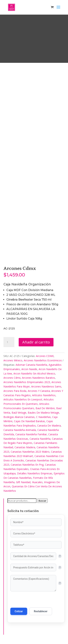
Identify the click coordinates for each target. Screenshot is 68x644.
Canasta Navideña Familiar (31, 434)
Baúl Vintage (19, 413)
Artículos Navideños (44, 395)
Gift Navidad (23, 482)
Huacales (37, 482)
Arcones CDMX (45, 356)
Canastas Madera (25, 447)
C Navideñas (43, 417)
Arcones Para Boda (15, 391)
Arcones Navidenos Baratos (38, 378)
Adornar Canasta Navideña (31, 365)
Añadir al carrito (36, 342)
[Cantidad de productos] (9, 342)
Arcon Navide (29, 369)
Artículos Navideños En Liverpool (23, 399)
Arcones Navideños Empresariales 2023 (27, 382)
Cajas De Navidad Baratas (29, 421)
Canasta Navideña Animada (20, 430)
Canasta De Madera (49, 426)
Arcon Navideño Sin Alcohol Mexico (34, 373)
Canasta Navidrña (40, 439)
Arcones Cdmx (12, 378)
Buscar (42, 501)
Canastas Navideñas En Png (27, 465)
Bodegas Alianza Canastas (19, 417)
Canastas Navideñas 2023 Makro (30, 452)
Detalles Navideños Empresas (35, 473)
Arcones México (13, 360)
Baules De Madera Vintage (43, 413)
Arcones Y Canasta (39, 391)
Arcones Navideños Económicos (43, 360)
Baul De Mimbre (45, 408)
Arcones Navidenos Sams (46, 386)
